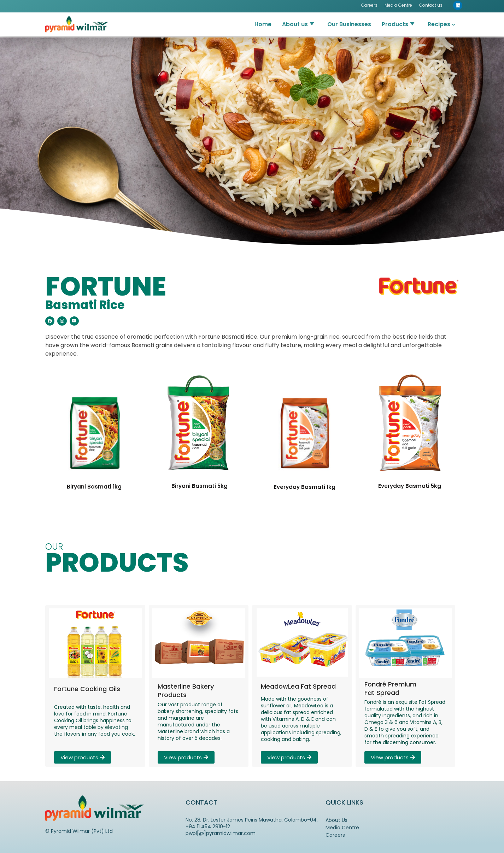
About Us (336, 820)
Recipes (439, 17)
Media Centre (342, 828)
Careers (335, 835)
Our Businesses (349, 17)
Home (263, 17)
